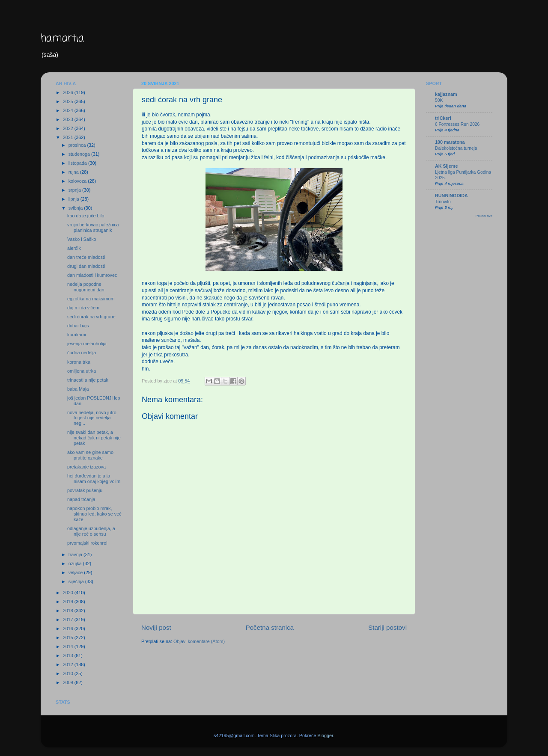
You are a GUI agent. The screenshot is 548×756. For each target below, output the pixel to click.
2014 (69, 646)
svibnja (76, 208)
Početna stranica (270, 627)
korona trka (79, 362)
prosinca (78, 145)
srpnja (75, 190)
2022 (69, 128)
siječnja (77, 581)
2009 (69, 682)
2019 (69, 602)
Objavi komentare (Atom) (199, 641)
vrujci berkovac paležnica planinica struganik (93, 227)
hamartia (62, 39)
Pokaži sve (484, 216)
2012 (69, 664)
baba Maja (78, 389)
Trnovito (443, 202)
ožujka (76, 563)
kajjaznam (446, 94)
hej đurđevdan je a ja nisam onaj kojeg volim (94, 479)
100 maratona (450, 142)
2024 (69, 110)
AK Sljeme (446, 166)
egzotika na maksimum (91, 299)
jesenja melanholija (87, 344)
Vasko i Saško (82, 239)
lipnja (74, 199)
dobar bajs (78, 326)
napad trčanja (81, 499)
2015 (69, 637)
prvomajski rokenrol (87, 543)
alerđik (74, 248)
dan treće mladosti (86, 257)
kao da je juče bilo (86, 216)
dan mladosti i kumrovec (92, 275)
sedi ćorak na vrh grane (91, 317)
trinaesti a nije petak (88, 380)
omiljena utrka (82, 371)
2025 (69, 101)
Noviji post (156, 627)
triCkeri (443, 118)
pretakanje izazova (86, 467)
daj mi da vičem (83, 308)
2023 (69, 119)
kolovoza (78, 181)
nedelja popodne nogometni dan (86, 287)
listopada (78, 163)
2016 (69, 629)
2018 (69, 611)
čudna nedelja (82, 353)
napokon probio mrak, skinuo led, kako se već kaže (94, 514)
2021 (69, 137)
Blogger (325, 735)
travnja (76, 554)
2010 (69, 673)
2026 (69, 92)
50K (439, 100)
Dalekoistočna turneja (456, 148)
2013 (69, 655)
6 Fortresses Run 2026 (457, 124)
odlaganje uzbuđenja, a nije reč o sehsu (91, 531)
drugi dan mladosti (86, 266)
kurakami (77, 335)
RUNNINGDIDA (451, 196)
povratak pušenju (85, 490)
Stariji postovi (387, 627)
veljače (76, 572)
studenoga (80, 154)
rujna (74, 172)
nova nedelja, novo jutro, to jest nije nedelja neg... (92, 418)
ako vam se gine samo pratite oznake (90, 455)
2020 (69, 593)
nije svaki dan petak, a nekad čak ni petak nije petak (94, 438)
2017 (69, 620)
